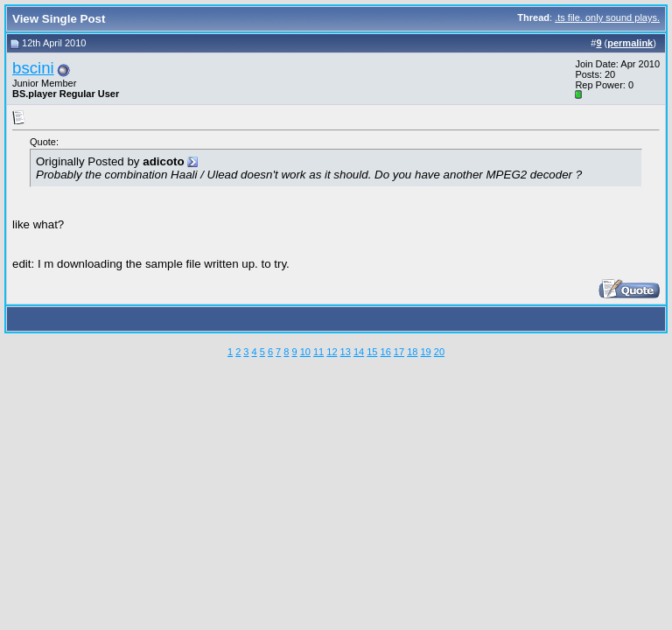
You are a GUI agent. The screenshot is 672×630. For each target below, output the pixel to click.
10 (305, 352)
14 (359, 352)
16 (386, 352)
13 (346, 352)
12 (332, 352)
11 (318, 352)
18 (412, 352)
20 (439, 352)
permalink (630, 43)
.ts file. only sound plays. (607, 17)
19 (425, 352)
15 (372, 352)
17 (399, 352)
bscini (33, 68)
